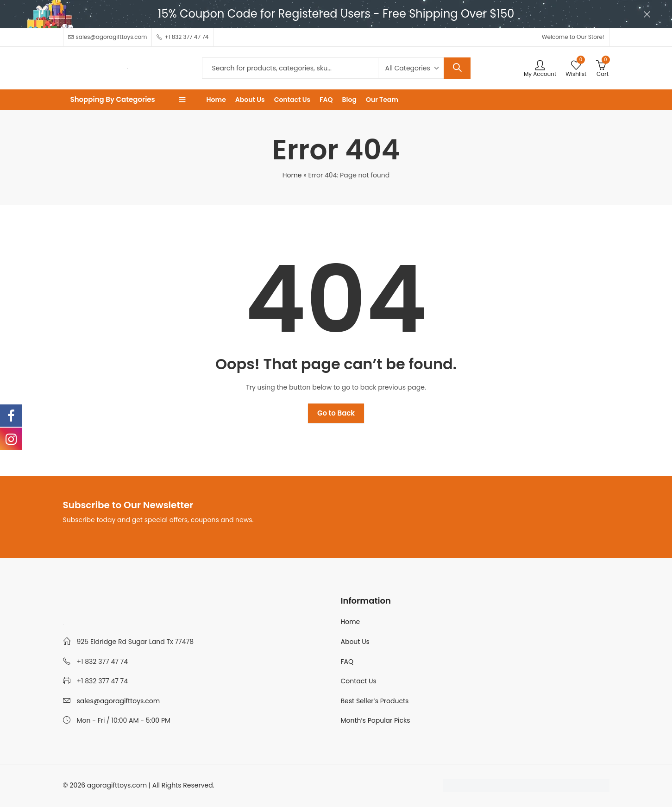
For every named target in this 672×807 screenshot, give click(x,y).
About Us (355, 642)
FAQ (347, 662)
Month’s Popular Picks (376, 720)
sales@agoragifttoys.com (119, 701)
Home (292, 175)
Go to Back (336, 413)
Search (457, 68)
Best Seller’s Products (375, 701)
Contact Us (359, 681)
